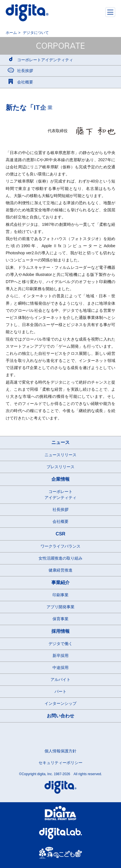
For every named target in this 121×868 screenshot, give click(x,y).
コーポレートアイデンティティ (61, 495)
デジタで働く (61, 644)
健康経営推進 (61, 570)
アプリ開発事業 (61, 607)
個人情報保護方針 (61, 751)
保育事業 (61, 619)
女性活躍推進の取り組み (61, 558)
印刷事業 (61, 595)
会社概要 (61, 521)
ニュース (61, 442)
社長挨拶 (61, 509)
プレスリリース (61, 467)
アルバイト (61, 679)
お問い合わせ (61, 716)
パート (61, 691)
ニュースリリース (61, 455)
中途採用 (61, 668)
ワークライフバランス (61, 546)
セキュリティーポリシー (61, 763)
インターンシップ (61, 703)
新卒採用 (61, 656)
